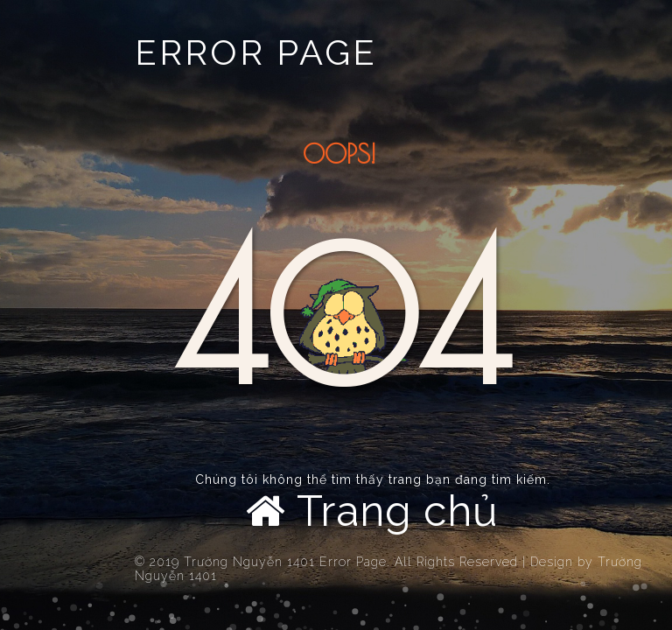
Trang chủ (372, 511)
